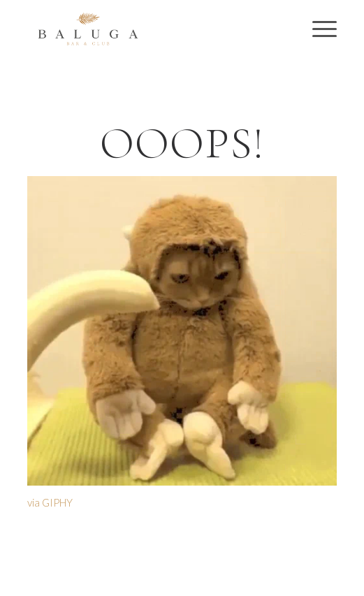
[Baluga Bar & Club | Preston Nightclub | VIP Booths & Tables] (151, 29)
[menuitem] (318, 29)
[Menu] (318, 29)
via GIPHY (50, 502)
